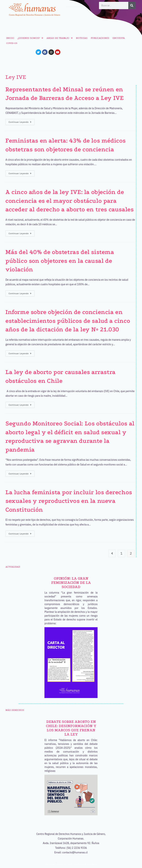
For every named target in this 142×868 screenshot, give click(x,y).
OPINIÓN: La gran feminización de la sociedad (71, 583)
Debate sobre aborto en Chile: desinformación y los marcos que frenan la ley (71, 728)
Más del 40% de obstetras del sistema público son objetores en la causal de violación (60, 261)
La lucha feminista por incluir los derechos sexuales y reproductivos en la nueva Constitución (69, 501)
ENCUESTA (119, 38)
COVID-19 (12, 43)
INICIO (10, 38)
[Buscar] (132, 5)
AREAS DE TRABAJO (60, 38)
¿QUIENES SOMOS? (30, 38)
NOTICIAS (82, 38)
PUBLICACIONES (100, 38)
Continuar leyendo (22, 121)
